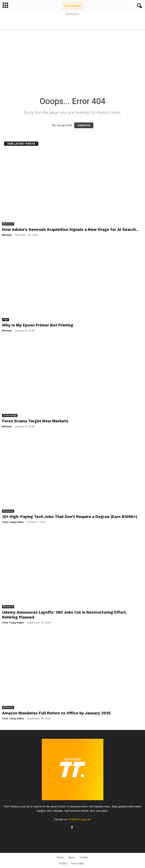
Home (60, 857)
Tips (6, 319)
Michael (7, 235)
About (72, 857)
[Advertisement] (73, 22)
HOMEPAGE (84, 125)
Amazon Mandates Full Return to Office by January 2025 (56, 713)
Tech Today (77, 863)
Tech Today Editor (13, 522)
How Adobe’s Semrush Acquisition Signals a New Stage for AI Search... (70, 229)
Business (8, 224)
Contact (84, 857)
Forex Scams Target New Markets (35, 421)
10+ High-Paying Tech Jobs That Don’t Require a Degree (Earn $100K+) (70, 517)
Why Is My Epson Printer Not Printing (38, 325)
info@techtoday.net (80, 819)
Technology (10, 415)
